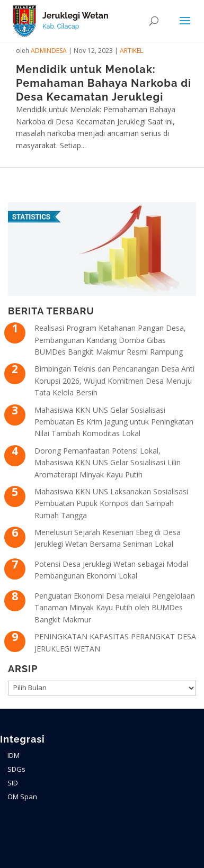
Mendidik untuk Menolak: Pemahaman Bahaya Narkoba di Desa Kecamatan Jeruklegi (104, 83)
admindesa (49, 51)
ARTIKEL (131, 51)
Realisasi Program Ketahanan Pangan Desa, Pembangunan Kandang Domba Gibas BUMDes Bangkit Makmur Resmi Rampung (110, 340)
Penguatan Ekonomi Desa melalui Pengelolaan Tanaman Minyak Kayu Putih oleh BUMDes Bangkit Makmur (115, 608)
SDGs (16, 769)
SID (13, 783)
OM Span (22, 797)
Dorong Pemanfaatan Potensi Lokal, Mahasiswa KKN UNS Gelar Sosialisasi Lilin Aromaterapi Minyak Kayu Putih (108, 463)
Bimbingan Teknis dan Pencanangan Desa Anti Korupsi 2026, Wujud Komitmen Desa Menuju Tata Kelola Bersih (114, 381)
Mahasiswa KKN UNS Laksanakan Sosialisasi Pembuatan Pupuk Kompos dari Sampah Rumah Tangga (111, 503)
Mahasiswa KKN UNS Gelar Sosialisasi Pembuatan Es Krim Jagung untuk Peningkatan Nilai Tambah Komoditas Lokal (114, 422)
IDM (14, 755)
